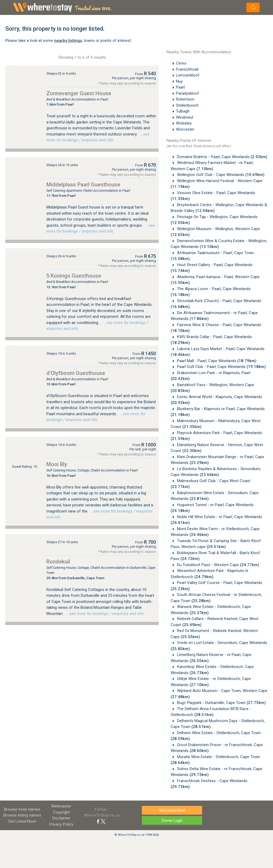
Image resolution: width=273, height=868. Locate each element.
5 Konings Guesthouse (74, 276)
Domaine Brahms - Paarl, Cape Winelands (222, 157)
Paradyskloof (188, 93)
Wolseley (184, 123)
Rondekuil (58, 562)
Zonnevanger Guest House (79, 93)
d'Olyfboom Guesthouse (76, 373)
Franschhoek (187, 69)
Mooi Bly (57, 464)
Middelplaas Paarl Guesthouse (83, 185)
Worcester (185, 129)
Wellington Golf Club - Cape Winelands (220, 175)
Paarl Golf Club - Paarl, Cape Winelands (221, 367)
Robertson (185, 99)
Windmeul (184, 117)
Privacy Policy (61, 824)
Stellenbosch (187, 105)
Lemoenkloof (188, 75)
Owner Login (172, 821)
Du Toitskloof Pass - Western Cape (218, 565)
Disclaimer (61, 818)
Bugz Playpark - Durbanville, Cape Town (221, 703)
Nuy (179, 81)
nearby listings (68, 41)
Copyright (61, 812)
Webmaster (61, 806)
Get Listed (22, 821)
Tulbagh (183, 111)
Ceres (181, 63)
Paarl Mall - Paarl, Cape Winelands (216, 361)
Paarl (180, 87)
